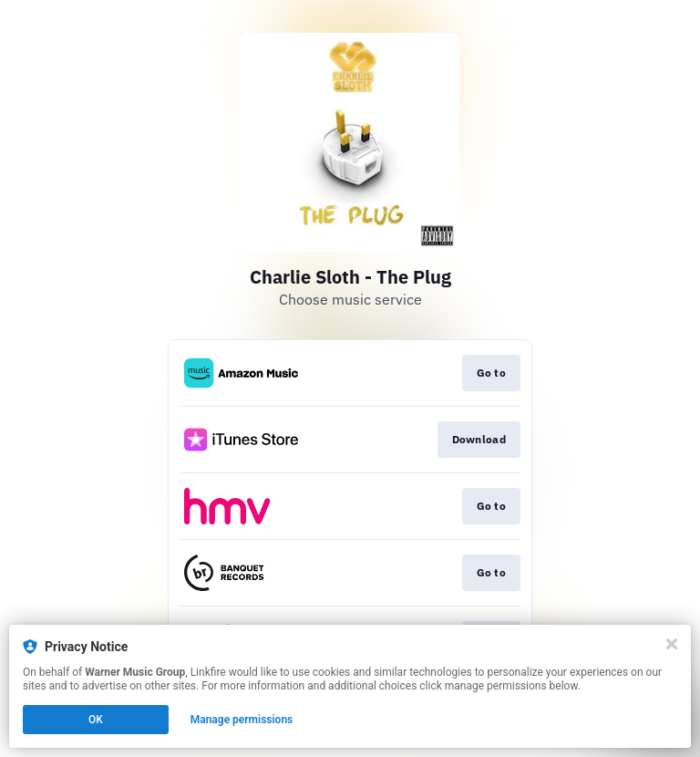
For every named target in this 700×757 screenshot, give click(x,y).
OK (96, 720)
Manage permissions (242, 720)
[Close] (672, 644)
